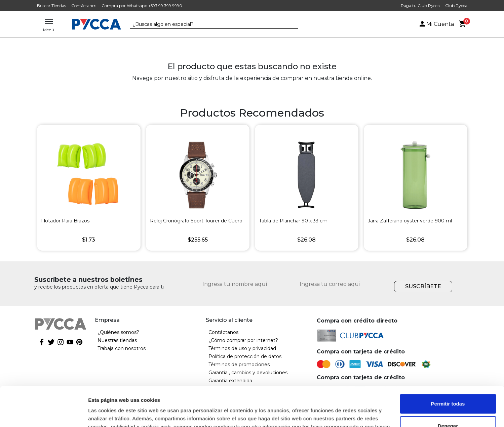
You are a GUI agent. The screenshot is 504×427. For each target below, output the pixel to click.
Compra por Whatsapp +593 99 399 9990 (142, 6)
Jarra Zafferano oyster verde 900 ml (410, 221)
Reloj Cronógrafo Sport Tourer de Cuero (196, 221)
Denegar (448, 386)
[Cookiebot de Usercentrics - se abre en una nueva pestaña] (44, 414)
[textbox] (209, 25)
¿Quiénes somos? (118, 332)
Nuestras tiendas (117, 340)
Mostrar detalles (108, 414)
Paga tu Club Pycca (420, 6)
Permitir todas (448, 364)
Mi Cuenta (436, 24)
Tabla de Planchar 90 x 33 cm (293, 221)
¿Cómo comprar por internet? (243, 340)
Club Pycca (456, 6)
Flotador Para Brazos (65, 221)
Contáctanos (84, 6)
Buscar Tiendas (51, 6)
